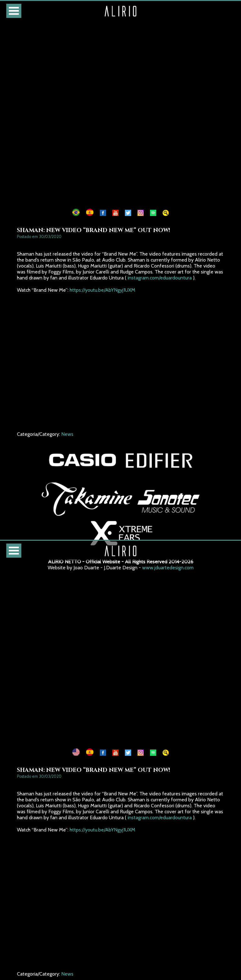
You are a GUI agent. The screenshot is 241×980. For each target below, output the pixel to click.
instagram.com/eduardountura (160, 278)
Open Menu (14, 11)
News (67, 434)
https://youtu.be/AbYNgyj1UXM (102, 290)
